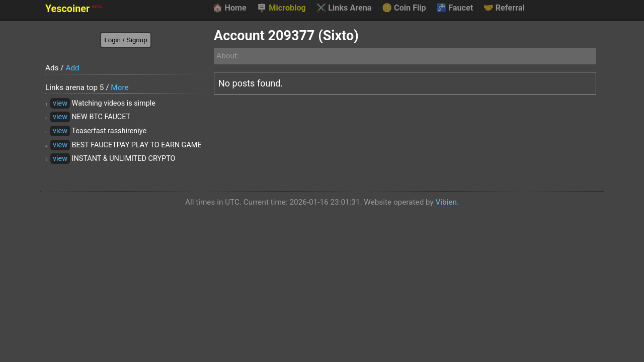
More (119, 87)
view (60, 103)
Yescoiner (73, 9)
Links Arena (344, 8)
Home (229, 8)
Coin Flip (404, 8)
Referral (504, 8)
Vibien (446, 202)
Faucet (455, 8)
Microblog (281, 8)
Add (72, 68)
